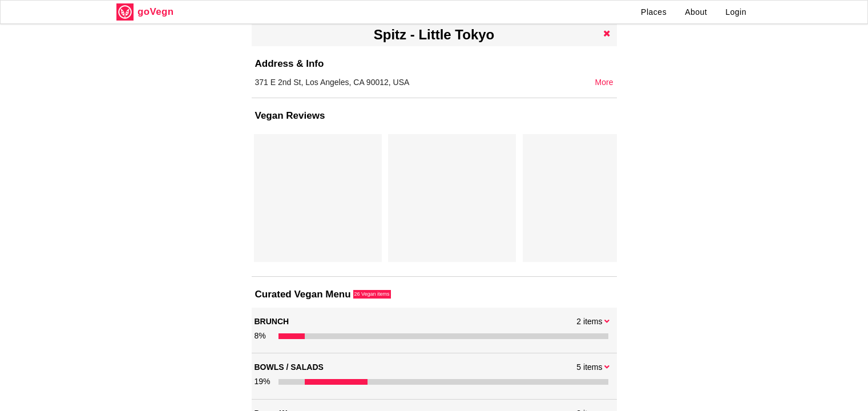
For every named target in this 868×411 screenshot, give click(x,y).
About (696, 12)
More (604, 82)
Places (654, 12)
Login (736, 12)
